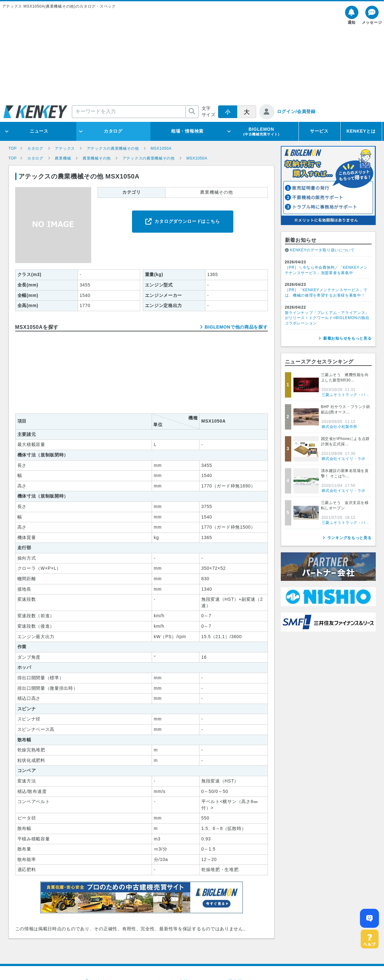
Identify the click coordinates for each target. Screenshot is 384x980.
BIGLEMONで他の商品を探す (236, 327)
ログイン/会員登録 (296, 111)
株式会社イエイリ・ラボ (344, 459)
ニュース (39, 131)
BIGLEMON (261, 131)
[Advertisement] (192, 57)
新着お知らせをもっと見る (347, 338)
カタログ (113, 131)
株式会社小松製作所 (340, 427)
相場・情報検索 (187, 131)
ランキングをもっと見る (349, 538)
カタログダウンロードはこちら (187, 221)
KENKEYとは (361, 131)
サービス (319, 131)
